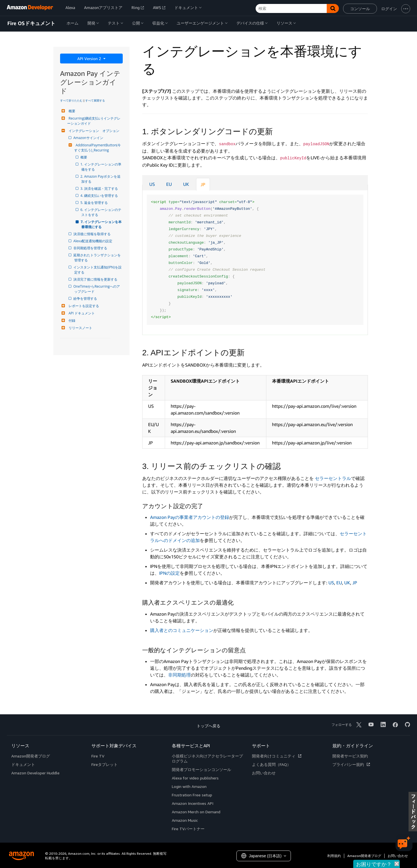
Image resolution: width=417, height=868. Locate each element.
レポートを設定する (83, 306)
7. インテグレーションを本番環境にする (101, 224)
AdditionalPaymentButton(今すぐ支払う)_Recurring (97, 148)
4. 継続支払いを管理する (100, 196)
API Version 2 (90, 59)
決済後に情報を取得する (92, 234)
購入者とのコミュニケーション (182, 630)
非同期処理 (179, 675)
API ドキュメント (81, 313)
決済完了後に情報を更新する (96, 279)
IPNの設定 (169, 573)
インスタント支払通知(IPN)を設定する (98, 270)
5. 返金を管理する (95, 203)
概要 (71, 111)
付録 (71, 320)
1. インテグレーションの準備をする (101, 167)
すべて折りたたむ (71, 100)
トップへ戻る (208, 726)
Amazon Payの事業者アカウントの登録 (190, 517)
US (152, 184)
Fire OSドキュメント (31, 23)
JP (203, 184)
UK (186, 184)
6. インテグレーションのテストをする (101, 212)
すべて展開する (95, 100)
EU (169, 184)
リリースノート (80, 328)
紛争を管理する (86, 298)
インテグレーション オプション (93, 131)
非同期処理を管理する (91, 248)
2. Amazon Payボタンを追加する (101, 179)
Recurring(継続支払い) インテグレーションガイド (94, 121)
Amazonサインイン (89, 138)
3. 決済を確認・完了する (100, 189)
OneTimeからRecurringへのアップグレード (97, 289)
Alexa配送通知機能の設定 (93, 241)
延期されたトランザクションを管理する (97, 258)
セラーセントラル (333, 478)
